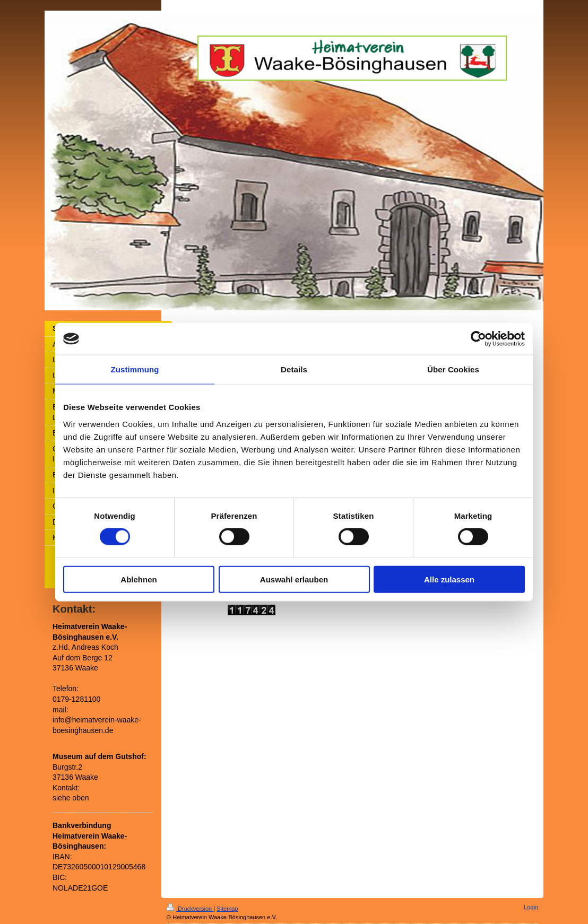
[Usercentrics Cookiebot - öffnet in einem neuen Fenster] (478, 339)
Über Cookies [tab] (453, 369)
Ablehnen (139, 579)
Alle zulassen (449, 579)
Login (531, 907)
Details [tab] (294, 369)
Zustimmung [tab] (135, 369)
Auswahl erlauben (294, 579)
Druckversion (190, 909)
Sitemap (227, 909)
